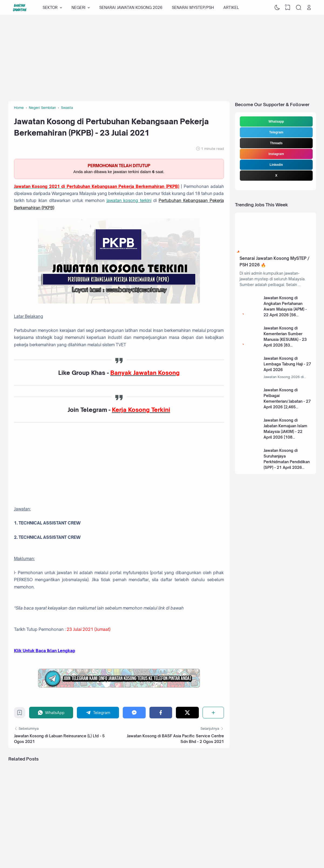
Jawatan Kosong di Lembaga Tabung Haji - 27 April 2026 (287, 364)
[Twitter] (187, 713)
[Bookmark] (20, 714)
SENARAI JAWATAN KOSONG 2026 (131, 7)
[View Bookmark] (288, 8)
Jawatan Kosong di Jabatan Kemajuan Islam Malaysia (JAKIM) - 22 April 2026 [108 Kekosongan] (285, 431)
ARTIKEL (231, 7)
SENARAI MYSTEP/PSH (193, 7)
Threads (276, 143)
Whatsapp (276, 122)
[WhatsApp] (51, 713)
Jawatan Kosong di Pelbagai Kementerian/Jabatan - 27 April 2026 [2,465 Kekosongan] (287, 401)
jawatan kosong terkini (129, 201)
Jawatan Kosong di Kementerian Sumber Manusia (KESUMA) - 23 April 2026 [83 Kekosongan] (285, 339)
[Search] (298, 8)
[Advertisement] (162, 58)
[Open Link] (309, 8)
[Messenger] (134, 713)
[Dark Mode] (277, 8)
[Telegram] (98, 713)
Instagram (276, 154)
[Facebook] (161, 713)
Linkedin (276, 165)
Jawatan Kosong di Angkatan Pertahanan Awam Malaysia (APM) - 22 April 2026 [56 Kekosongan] (285, 309)
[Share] (213, 713)
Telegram (276, 132)
